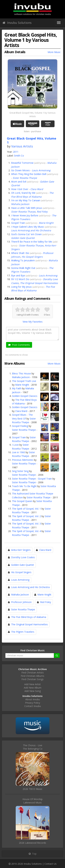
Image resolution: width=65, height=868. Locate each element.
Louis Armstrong (41, 170)
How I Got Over (20, 189)
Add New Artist (32, 684)
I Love (15, 445)
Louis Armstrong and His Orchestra (31, 230)
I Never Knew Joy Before (25, 215)
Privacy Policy (33, 703)
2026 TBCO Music (32, 789)
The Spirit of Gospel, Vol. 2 (26, 516)
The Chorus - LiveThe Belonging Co (33, 747)
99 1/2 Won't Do (20, 279)
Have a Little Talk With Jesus (27, 208)
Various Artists (22, 146)
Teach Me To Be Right (24, 486)
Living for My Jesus (21, 287)
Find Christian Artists (33, 673)
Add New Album (33, 688)
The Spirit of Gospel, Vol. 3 (26, 524)
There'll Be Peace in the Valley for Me (32, 242)
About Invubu (33, 699)
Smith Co (19, 156)
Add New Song (33, 691)
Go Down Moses (20, 170)
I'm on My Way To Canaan (26, 200)
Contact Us (50, 864)
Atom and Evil (19, 182)
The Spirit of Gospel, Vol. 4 (26, 531)
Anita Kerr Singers (21, 550)
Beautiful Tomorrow (22, 163)
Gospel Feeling (20, 426)
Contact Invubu (33, 706)
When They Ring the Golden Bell (29, 174)
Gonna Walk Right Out (23, 268)
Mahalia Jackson (20, 204)
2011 (16, 152)
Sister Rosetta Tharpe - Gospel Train (32, 479)
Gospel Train (18, 223)
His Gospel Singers (32, 257)
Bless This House (21, 373)
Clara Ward (37, 189)
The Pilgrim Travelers (23, 632)
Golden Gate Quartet (23, 238)
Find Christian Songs (32, 679)
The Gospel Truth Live (24, 381)
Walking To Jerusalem (23, 260)
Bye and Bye (18, 275)
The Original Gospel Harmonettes (39, 283)
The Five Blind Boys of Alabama (29, 617)
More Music (54, 52)
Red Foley (42, 212)
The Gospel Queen (22, 501)
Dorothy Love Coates (23, 557)
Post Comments (19, 345)
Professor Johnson (21, 602)
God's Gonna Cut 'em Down (26, 234)
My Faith (17, 388)
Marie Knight (46, 223)
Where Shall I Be (20, 253)
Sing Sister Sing (20, 471)
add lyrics (40, 163)
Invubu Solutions (17, 23)
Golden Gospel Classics (25, 396)
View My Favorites (33, 322)
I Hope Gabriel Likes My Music (28, 227)
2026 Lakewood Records (32, 843)
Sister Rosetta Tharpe (25, 178)
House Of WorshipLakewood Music (32, 801)
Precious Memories (23, 460)
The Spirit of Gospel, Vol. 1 (26, 509)
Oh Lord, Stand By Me (23, 193)
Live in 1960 (18, 452)
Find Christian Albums (32, 676)
